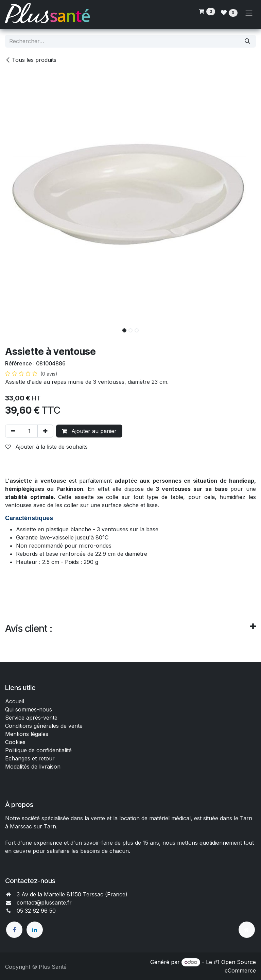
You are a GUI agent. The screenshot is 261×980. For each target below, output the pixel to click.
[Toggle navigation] (249, 13)
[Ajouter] (45, 431)
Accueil (15, 701)
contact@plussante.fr (44, 902)
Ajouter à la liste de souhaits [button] (47, 447)
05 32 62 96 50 (36, 911)
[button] (18, 328)
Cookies (15, 742)
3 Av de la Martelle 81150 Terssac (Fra (66, 894)
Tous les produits (31, 60)
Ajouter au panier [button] (89, 431)
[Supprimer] (13, 431)
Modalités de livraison (33, 767)
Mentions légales (27, 734)
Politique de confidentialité (38, 750)
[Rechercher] (247, 41)
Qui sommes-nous (29, 709)
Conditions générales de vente (45, 726)
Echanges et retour (30, 758)
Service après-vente (31, 718)
